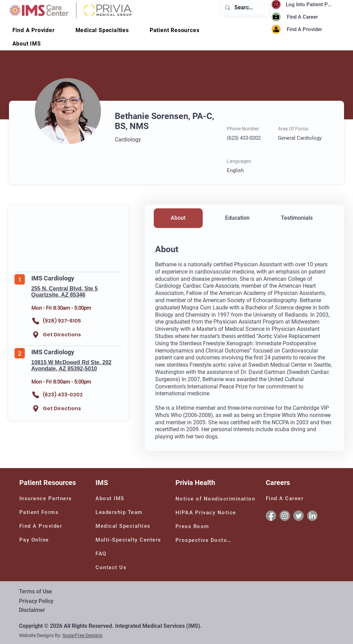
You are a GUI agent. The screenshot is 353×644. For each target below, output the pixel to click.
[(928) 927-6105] (63, 321)
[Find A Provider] (311, 29)
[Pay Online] (39, 540)
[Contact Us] (115, 567)
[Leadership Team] (129, 512)
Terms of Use (36, 591)
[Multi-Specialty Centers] (131, 540)
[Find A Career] (304, 17)
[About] (178, 218)
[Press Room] (193, 526)
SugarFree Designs (82, 635)
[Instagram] (285, 516)
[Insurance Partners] (47, 498)
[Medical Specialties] (125, 526)
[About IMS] (115, 498)
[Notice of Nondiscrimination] (217, 499)
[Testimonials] (297, 218)
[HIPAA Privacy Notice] (207, 513)
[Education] (238, 218)
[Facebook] (271, 516)
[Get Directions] (59, 335)
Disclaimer (32, 610)
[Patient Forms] (41, 512)
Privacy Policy (36, 601)
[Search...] (245, 8)
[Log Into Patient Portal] (311, 5)
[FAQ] (104, 554)
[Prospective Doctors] (205, 540)
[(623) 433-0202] (63, 395)
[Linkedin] (312, 516)
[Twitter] (299, 516)
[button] (27, 44)
